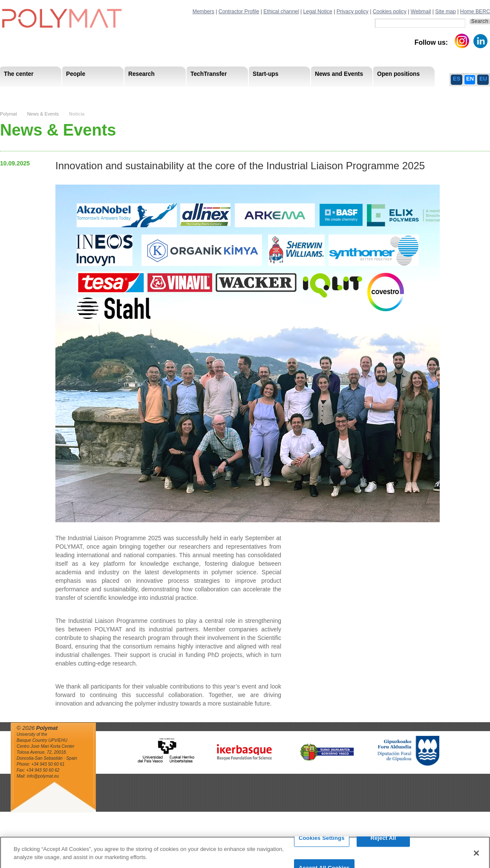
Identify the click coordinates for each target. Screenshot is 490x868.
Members (203, 12)
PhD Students (193, 94)
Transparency (184, 94)
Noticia (77, 114)
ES (457, 79)
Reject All (383, 847)
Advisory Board (137, 94)
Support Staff (70, 94)
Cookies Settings (322, 847)
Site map (445, 12)
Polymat (9, 114)
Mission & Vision (25, 94)
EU (483, 79)
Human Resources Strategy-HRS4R (300, 94)
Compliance (228, 94)
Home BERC (475, 12)
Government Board (81, 94)
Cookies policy (390, 12)
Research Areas (25, 94)
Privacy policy (353, 12)
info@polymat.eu (43, 776)
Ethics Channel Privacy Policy (396, 94)
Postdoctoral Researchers (130, 94)
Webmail (421, 12)
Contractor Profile (239, 12)
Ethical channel (281, 12)
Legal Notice (318, 12)
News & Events (43, 114)
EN (470, 79)
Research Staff (23, 94)
